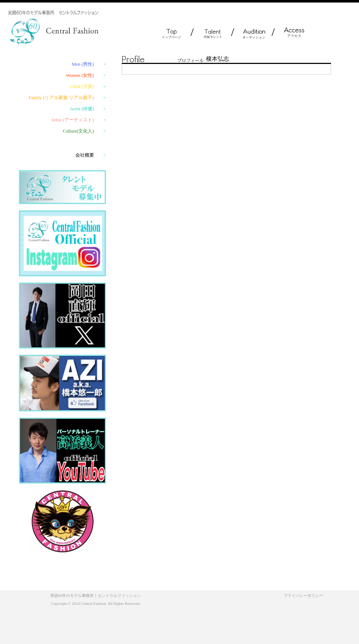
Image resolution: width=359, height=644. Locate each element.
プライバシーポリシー (303, 596)
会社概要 (91, 155)
